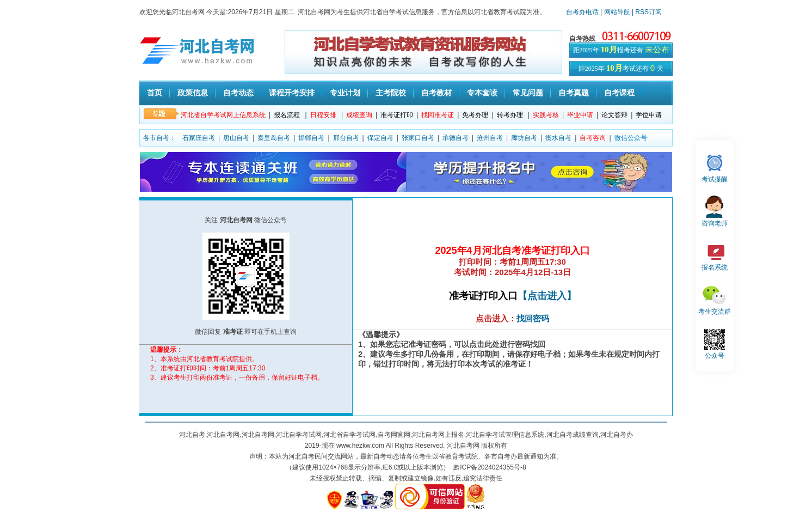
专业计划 (345, 93)
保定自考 (380, 138)
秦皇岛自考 (274, 138)
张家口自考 (418, 138)
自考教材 (436, 93)
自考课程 (619, 93)
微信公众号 (631, 138)
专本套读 (482, 93)
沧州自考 (490, 138)
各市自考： (159, 138)
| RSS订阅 (647, 12)
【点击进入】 (547, 296)
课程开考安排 (292, 93)
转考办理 (510, 115)
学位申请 (649, 115)
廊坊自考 (524, 138)
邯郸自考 (311, 138)
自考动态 (238, 93)
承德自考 (456, 138)
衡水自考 (558, 138)
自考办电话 (582, 12)
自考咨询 (593, 138)
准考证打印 (397, 115)
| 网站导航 (615, 12)
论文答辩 (614, 115)
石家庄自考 (199, 138)
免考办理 (475, 115)
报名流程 (287, 115)
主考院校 (391, 93)
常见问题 (528, 93)
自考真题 (574, 93)
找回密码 (533, 318)
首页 (155, 93)
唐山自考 (236, 138)
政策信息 (193, 93)
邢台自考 (346, 138)
